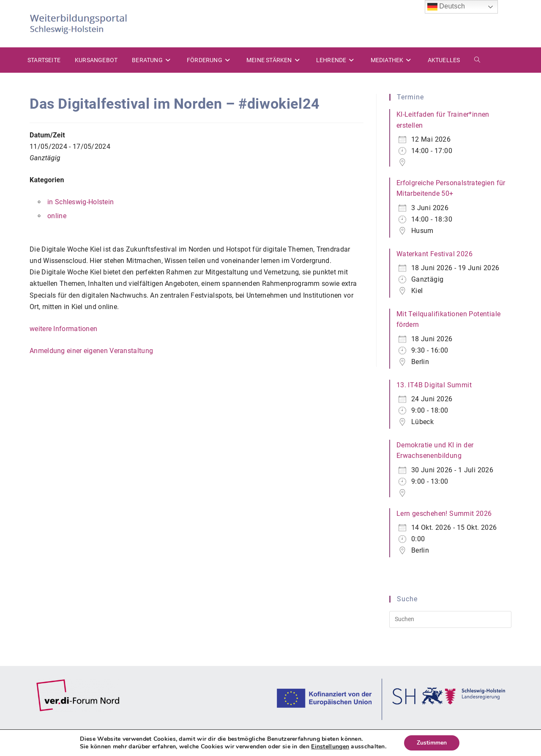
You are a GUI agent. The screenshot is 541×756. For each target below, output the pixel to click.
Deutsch (446, 7)
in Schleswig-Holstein (81, 202)
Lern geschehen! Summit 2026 (444, 514)
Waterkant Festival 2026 (434, 254)
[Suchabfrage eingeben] (450, 619)
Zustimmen (432, 743)
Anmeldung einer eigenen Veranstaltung (91, 351)
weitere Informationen (63, 329)
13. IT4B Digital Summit (434, 385)
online (57, 216)
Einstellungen (330, 747)
